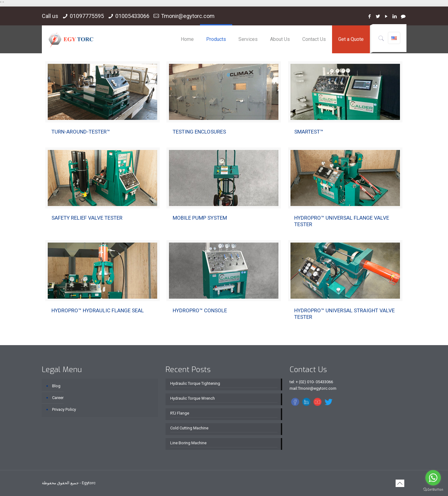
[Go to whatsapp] (433, 478)
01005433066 (132, 16)
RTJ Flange (180, 413)
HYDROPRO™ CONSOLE (200, 310)
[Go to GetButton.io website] (433, 490)
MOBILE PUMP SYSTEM (200, 218)
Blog (56, 386)
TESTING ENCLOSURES (199, 132)
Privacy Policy (64, 409)
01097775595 (87, 16)
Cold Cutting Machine (189, 428)
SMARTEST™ (309, 132)
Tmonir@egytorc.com (188, 16)
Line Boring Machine (188, 443)
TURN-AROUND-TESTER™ (81, 132)
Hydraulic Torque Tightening (195, 383)
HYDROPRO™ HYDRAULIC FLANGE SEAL (98, 310)
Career (58, 398)
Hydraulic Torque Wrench (193, 398)
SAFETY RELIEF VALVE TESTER (87, 218)
